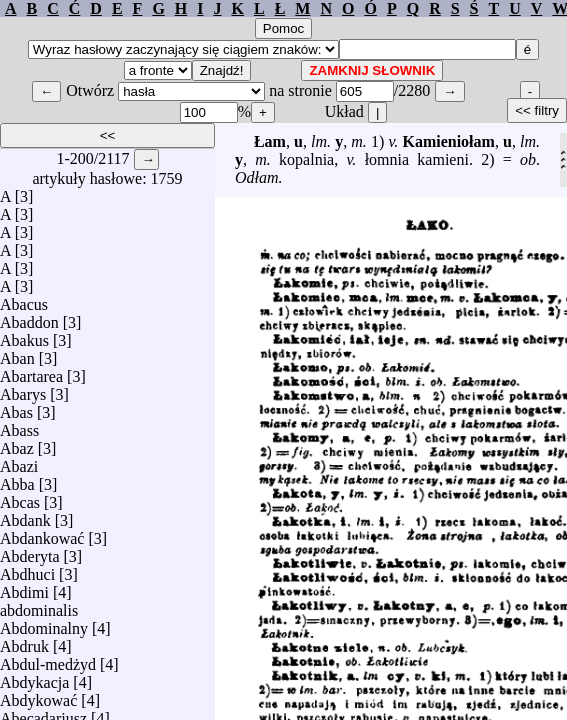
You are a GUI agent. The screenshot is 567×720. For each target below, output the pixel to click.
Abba (17, 479)
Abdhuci (27, 569)
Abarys (23, 389)
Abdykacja (34, 677)
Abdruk (24, 641)
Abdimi (24, 587)
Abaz (17, 443)
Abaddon (29, 317)
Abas (16, 407)
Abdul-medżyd (48, 659)
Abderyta (30, 551)
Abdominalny (44, 623)
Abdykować (38, 695)
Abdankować (42, 533)
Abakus (24, 335)
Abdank (25, 515)
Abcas (20, 497)
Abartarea (31, 371)
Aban (17, 353)
